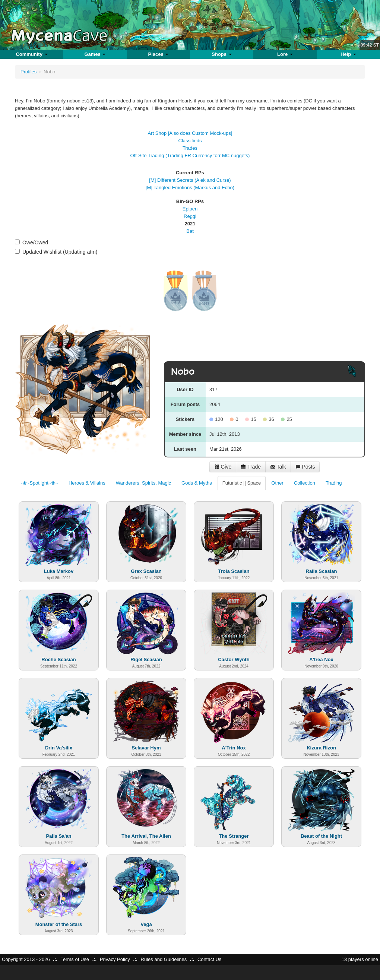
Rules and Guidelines (164, 959)
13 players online (360, 959)
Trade (251, 467)
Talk (278, 467)
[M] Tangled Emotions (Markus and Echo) (190, 188)
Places (159, 54)
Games (95, 54)
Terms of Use (75, 959)
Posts (305, 467)
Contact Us (209, 959)
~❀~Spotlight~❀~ (39, 483)
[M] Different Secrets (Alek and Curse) (190, 180)
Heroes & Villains (87, 483)
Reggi (190, 216)
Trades (190, 148)
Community (31, 54)
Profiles (28, 72)
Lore (285, 54)
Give (223, 467)
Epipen (190, 209)
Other (277, 483)
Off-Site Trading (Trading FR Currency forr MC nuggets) (190, 156)
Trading (334, 483)
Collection (305, 483)
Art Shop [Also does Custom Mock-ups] (190, 133)
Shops (221, 54)
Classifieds (190, 141)
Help (348, 54)
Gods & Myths (197, 483)
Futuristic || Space (242, 483)
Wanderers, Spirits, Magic (143, 483)
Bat (190, 231)
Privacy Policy (115, 959)
